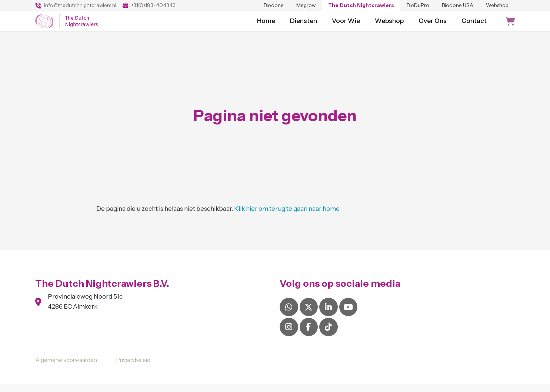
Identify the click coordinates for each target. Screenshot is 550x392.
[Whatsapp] (289, 315)
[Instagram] (289, 335)
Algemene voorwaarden (66, 368)
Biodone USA (458, 5)
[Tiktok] (328, 335)
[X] (309, 315)
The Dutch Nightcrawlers (361, 5)
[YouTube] (348, 315)
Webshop (497, 5)
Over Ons (433, 25)
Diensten (304, 25)
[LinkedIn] (328, 315)
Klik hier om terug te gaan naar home (287, 217)
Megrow (306, 5)
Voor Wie (346, 25)
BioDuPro (418, 5)
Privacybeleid (133, 368)
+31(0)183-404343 (149, 5)
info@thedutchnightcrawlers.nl (76, 5)
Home (266, 25)
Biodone (274, 5)
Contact (474, 25)
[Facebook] (309, 335)
